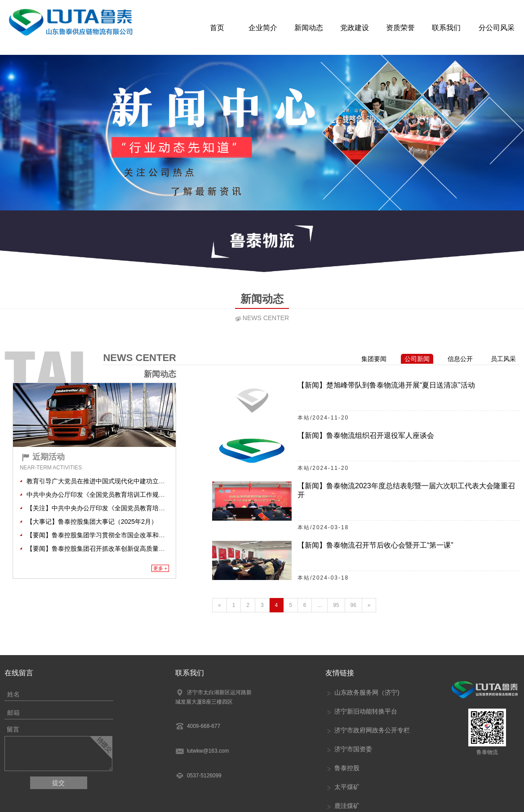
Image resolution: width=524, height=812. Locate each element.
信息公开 (460, 359)
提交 (58, 783)
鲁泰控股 (342, 768)
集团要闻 (374, 359)
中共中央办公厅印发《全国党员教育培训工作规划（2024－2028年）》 (125, 495)
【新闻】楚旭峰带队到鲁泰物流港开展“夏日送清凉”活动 (386, 385)
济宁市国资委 (349, 749)
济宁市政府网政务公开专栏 (368, 730)
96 (353, 605)
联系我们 (446, 27)
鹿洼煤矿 (342, 806)
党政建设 (355, 27)
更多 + (160, 568)
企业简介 (263, 27)
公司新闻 (417, 359)
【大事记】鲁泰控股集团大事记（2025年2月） (92, 522)
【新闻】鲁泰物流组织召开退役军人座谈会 (366, 435)
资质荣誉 (400, 27)
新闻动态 (309, 27)
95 (336, 605)
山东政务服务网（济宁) (362, 692)
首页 (217, 27)
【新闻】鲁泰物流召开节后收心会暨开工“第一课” (375, 545)
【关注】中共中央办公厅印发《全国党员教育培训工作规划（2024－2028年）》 (138, 508)
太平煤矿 (342, 787)
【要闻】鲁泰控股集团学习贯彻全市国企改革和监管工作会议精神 (118, 535)
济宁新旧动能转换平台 (361, 711)
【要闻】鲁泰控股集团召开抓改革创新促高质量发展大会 (105, 549)
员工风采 (503, 359)
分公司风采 (497, 27)
